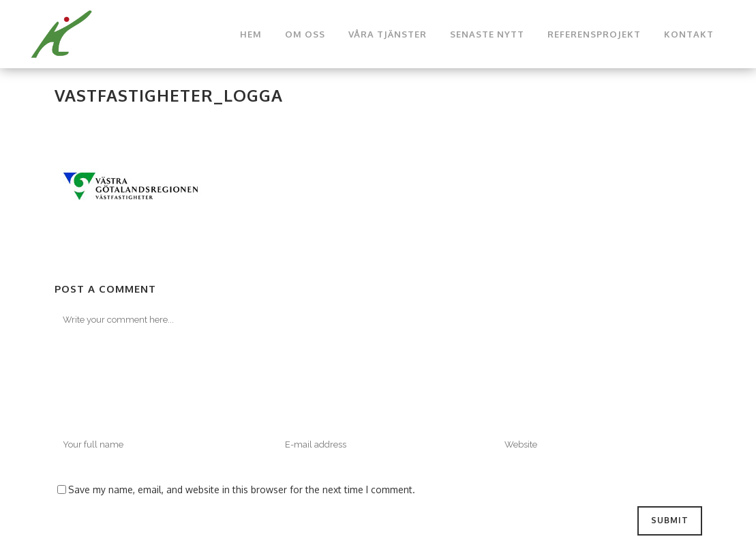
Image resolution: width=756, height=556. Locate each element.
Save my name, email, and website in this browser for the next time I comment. (242, 489)
